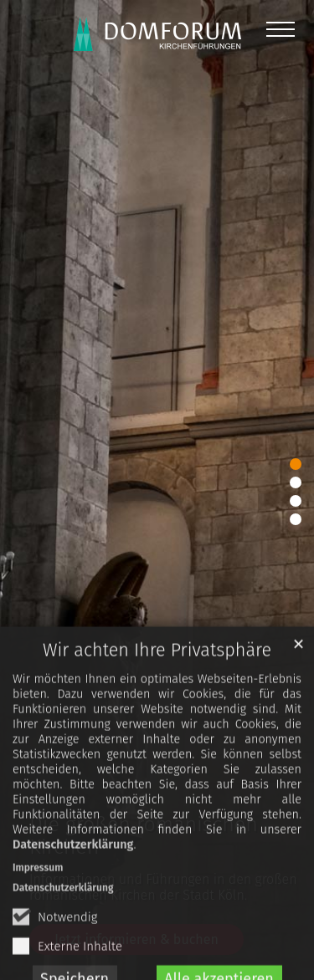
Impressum (38, 896)
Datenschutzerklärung (73, 873)
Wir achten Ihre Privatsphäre (157, 679)
